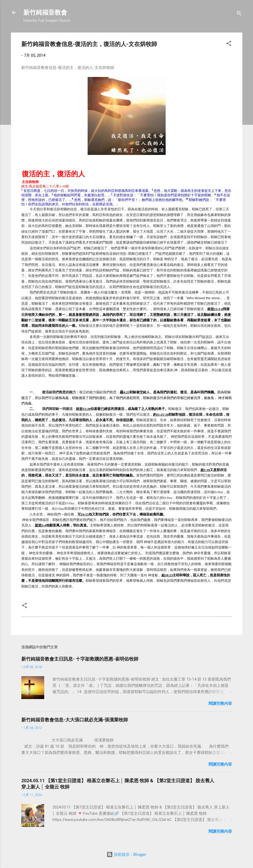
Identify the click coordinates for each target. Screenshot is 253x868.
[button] (229, 44)
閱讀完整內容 (220, 703)
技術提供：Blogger (126, 854)
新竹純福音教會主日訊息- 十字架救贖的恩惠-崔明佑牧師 (80, 659)
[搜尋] (239, 14)
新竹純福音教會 (45, 12)
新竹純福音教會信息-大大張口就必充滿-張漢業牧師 (75, 720)
